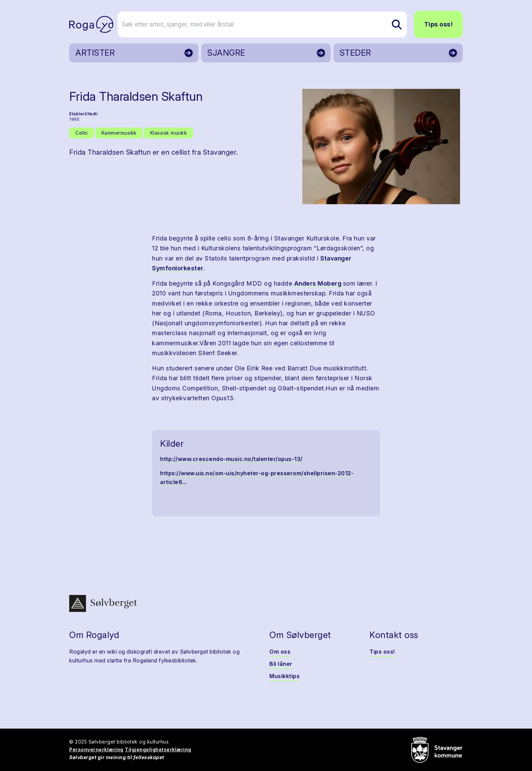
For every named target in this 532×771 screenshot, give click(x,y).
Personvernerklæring (96, 749)
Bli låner (281, 664)
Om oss (280, 652)
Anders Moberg (319, 283)
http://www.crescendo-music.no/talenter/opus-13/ (231, 459)
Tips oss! (439, 24)
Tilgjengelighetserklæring (158, 749)
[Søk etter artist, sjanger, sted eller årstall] (269, 24)
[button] (381, 147)
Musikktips (284, 676)
